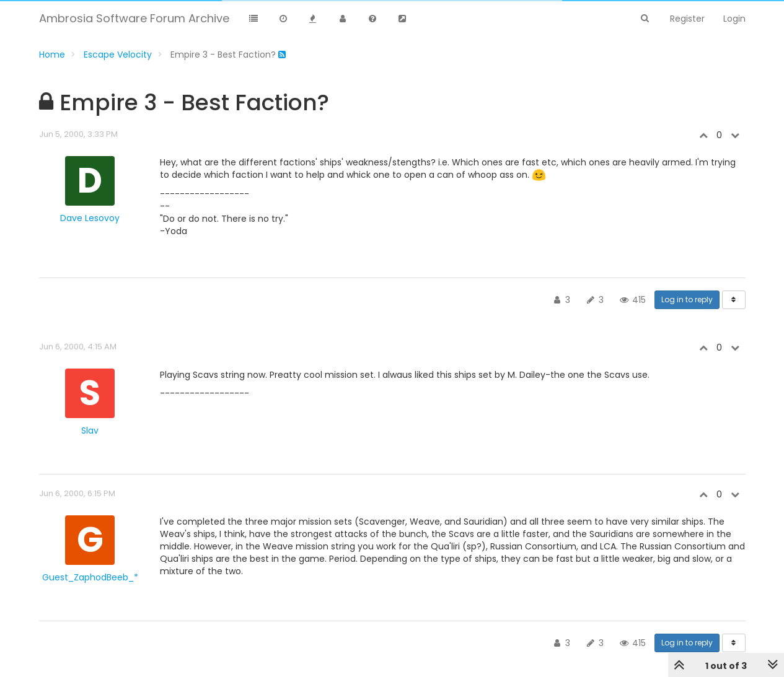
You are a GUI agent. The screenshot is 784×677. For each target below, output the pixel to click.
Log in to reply (687, 299)
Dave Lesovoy (90, 218)
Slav (90, 430)
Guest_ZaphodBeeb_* (90, 577)
